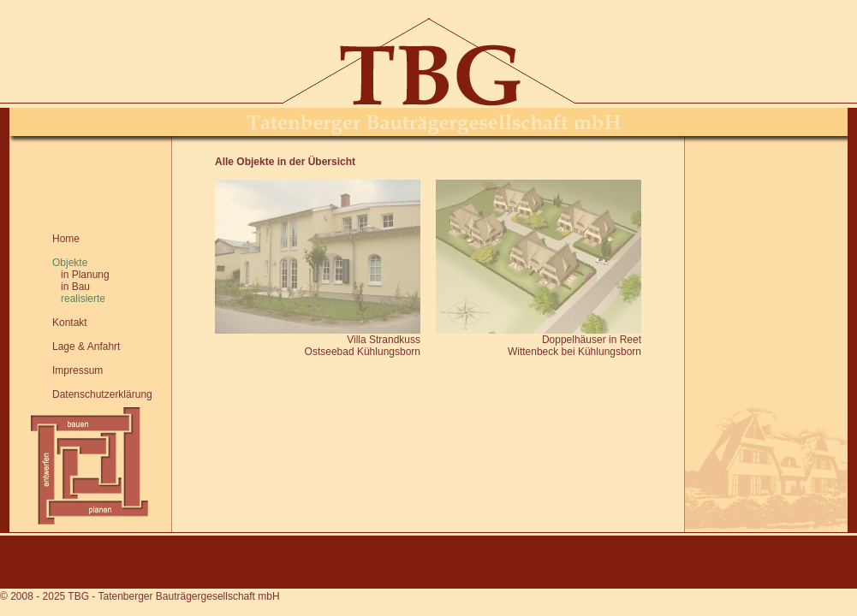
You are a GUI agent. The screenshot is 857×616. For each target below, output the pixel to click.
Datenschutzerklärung (102, 394)
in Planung (81, 275)
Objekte (70, 263)
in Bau (71, 287)
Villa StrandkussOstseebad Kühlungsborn (363, 346)
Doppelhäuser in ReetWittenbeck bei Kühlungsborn (574, 346)
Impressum (77, 370)
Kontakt (70, 323)
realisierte (79, 299)
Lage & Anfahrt (86, 346)
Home (66, 239)
